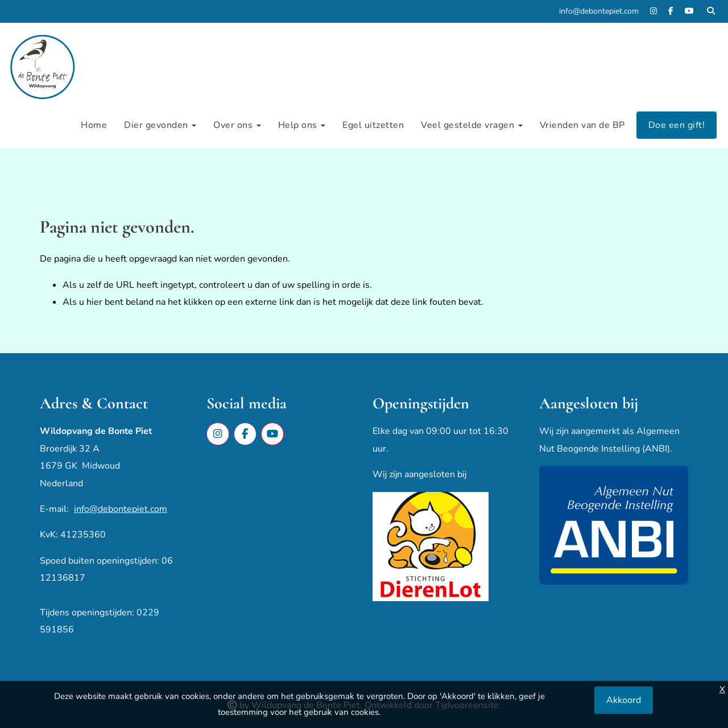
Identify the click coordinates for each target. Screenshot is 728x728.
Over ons (237, 125)
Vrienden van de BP (582, 125)
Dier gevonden (160, 125)
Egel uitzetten (373, 125)
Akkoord (624, 700)
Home (94, 125)
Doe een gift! (677, 125)
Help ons (302, 125)
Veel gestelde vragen (472, 125)
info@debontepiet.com (121, 509)
